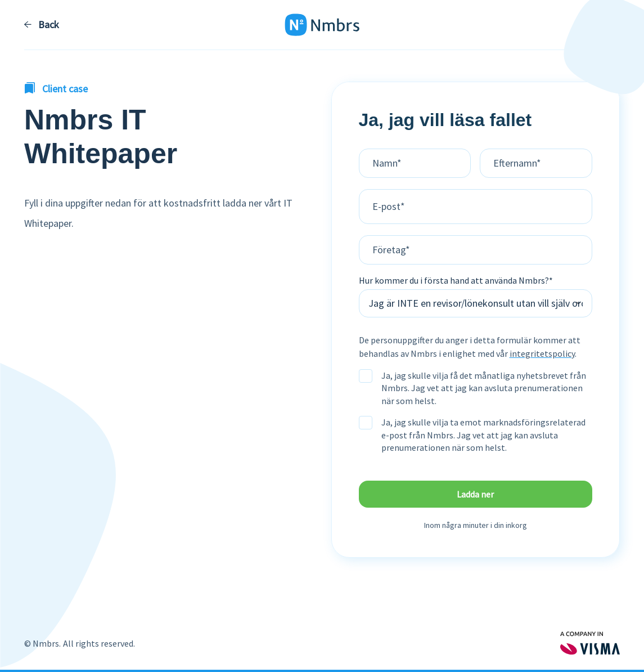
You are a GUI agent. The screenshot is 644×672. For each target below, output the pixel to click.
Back (42, 25)
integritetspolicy (542, 353)
